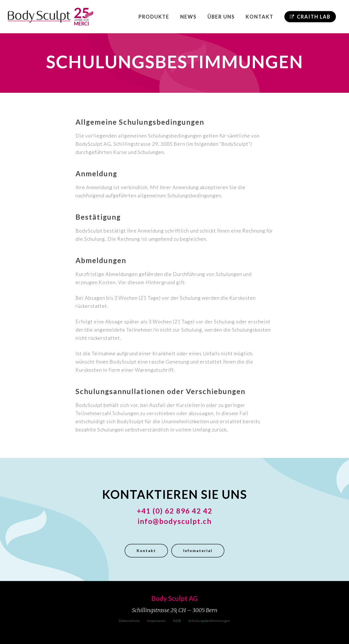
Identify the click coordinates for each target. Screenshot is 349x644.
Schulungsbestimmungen (209, 621)
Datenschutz (129, 621)
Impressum (157, 621)
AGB (177, 621)
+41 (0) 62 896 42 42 (175, 511)
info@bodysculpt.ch (174, 521)
